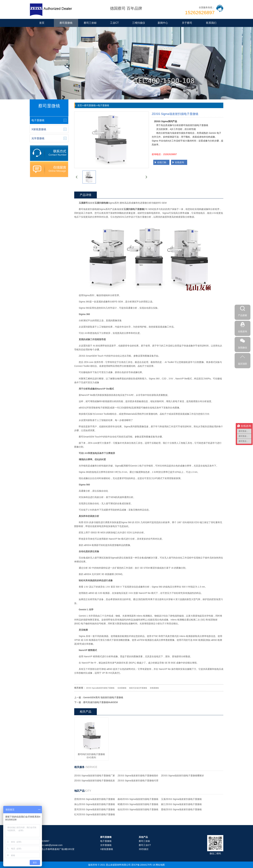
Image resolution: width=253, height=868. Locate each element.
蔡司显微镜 (66, 23)
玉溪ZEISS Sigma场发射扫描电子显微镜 (181, 799)
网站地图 (160, 865)
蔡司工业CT (145, 845)
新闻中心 (163, 23)
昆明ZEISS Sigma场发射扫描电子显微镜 (95, 799)
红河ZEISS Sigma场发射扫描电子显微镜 (95, 814)
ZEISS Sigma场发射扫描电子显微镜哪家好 (182, 776)
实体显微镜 (122, 688)
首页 (42, 23)
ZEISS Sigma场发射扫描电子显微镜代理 (138, 781)
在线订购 (162, 162)
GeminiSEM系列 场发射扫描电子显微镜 (103, 697)
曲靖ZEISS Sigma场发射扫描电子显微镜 (138, 799)
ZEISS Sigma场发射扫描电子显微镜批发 (95, 781)
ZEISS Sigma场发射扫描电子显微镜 (100, 688)
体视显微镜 (154, 688)
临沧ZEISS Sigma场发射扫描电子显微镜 (138, 809)
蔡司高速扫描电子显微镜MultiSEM (101, 702)
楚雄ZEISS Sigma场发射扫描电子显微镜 (181, 809)
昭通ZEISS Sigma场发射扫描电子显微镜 (138, 804)
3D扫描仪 (144, 849)
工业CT (114, 23)
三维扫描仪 (139, 23)
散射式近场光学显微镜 (138, 688)
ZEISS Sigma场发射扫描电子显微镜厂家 (95, 776)
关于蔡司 (187, 23)
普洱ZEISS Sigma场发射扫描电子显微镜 (95, 809)
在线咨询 (179, 162)
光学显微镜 (106, 845)
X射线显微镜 (107, 849)
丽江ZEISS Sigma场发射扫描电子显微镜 (181, 804)
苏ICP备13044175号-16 (143, 865)
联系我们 (211, 23)
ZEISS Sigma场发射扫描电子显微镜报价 (138, 776)
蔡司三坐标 (90, 23)
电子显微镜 (103, 105)
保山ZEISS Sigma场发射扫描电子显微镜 (95, 804)
